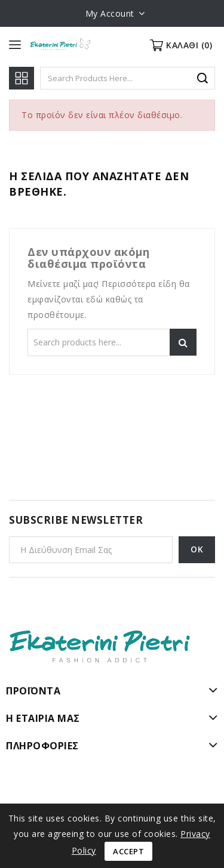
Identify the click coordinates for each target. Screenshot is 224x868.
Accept (128, 851)
